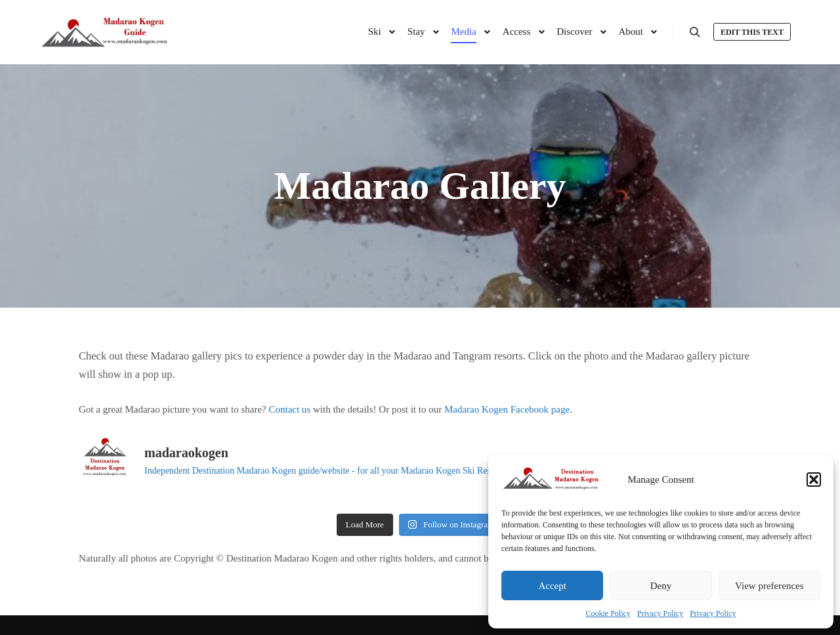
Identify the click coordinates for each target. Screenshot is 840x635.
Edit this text (752, 32)
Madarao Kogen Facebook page (507, 409)
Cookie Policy (608, 613)
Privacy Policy (660, 613)
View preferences (769, 586)
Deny (661, 586)
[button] (814, 480)
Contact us (289, 409)
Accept (552, 586)
